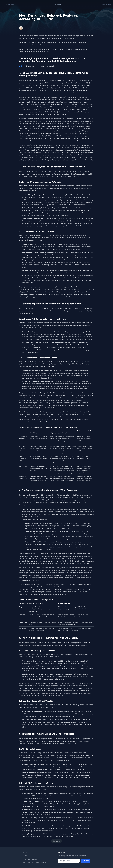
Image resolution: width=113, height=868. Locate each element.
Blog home (57, 5)
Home (25, 852)
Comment (56, 841)
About (25, 856)
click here (22, 66)
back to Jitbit (8, 5)
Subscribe (86, 861)
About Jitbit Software (30, 859)
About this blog (106, 5)
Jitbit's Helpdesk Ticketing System (34, 863)
